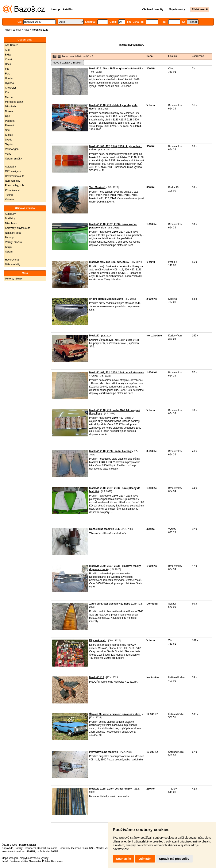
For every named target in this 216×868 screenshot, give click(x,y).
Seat (8, 130)
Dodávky (10, 219)
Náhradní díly (13, 181)
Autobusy (10, 214)
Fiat (7, 69)
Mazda (9, 97)
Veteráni (10, 200)
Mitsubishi (11, 107)
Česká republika (19, 861)
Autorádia (10, 167)
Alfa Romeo (12, 45)
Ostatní (9, 252)
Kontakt (42, 848)
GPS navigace (13, 171)
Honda (9, 78)
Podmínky (64, 848)
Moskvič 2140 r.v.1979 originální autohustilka (116, 69)
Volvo (8, 154)
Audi (8, 50)
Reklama (52, 848)
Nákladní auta (13, 233)
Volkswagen (12, 149)
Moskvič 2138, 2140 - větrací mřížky (110, 789)
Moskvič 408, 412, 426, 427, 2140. (109, 262)
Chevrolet (10, 88)
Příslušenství (12, 190)
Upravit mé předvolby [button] (174, 859)
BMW (8, 55)
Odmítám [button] (145, 859)
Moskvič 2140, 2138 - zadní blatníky (110, 451)
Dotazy (18, 848)
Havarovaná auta (15, 176)
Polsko (46, 861)
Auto (26, 30)
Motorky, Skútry (14, 279)
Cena (149, 56)
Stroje (8, 247)
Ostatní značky (13, 159)
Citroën (9, 59)
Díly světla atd (98, 640)
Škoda (9, 140)
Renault (9, 126)
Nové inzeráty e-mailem (67, 63)
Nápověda (7, 848)
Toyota (9, 144)
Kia (7, 92)
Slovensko (35, 861)
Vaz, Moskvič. (97, 187)
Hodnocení (30, 848)
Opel (8, 116)
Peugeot (10, 121)
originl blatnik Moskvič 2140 (106, 299)
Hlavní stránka (13, 30)
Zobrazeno (198, 56)
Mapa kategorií (10, 858)
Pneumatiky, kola (15, 185)
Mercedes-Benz (14, 102)
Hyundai (10, 83)
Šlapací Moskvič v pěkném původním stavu (115, 714)
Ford (8, 74)
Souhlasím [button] (124, 859)
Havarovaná (12, 260)
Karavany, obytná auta (18, 228)
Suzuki (9, 135)
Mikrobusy (11, 223)
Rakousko (57, 861)
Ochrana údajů (80, 848)
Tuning (9, 195)
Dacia (8, 64)
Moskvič (94, 336)
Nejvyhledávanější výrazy (34, 858)
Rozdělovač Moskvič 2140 (105, 529)
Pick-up (9, 238)
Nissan (9, 111)
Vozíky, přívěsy (13, 242)
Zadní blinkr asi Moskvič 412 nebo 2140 (113, 604)
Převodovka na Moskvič (104, 752)
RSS (92, 848)
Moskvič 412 (97, 677)
